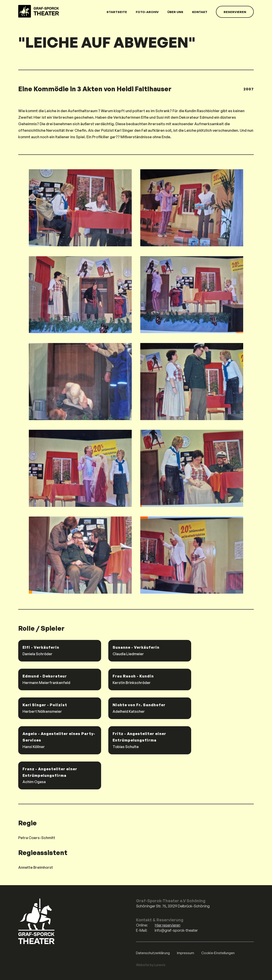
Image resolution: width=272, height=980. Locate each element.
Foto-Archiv (147, 12)
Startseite (117, 12)
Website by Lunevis (151, 965)
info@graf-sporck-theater (176, 930)
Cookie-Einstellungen (218, 953)
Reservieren (235, 12)
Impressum (186, 953)
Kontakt (200, 12)
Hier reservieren (168, 925)
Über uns (175, 12)
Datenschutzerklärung (153, 953)
